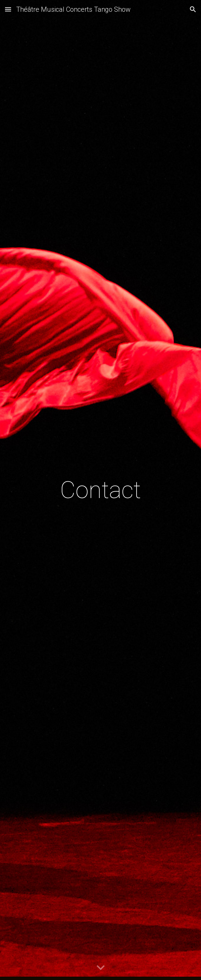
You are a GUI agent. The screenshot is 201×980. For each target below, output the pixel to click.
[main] (100, 490)
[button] (8, 9)
